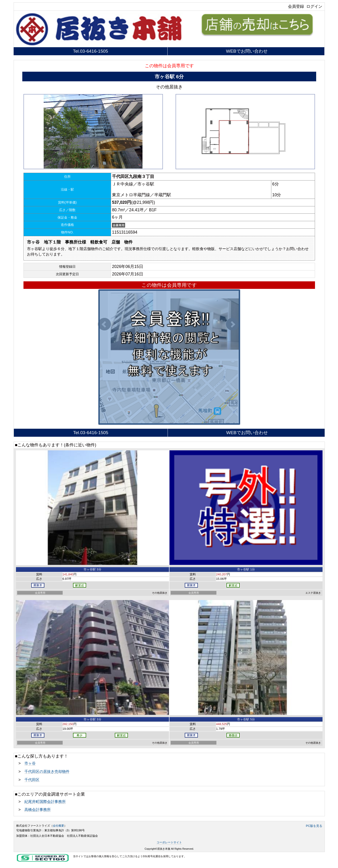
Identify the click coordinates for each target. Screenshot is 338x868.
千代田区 (32, 780)
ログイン (314, 6)
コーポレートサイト (169, 842)
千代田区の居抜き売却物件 (47, 771)
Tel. (90, 51)
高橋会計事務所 (38, 809)
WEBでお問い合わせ (247, 51)
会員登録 (296, 6)
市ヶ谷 (30, 763)
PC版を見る (314, 826)
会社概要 (58, 826)
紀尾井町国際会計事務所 (45, 801)
